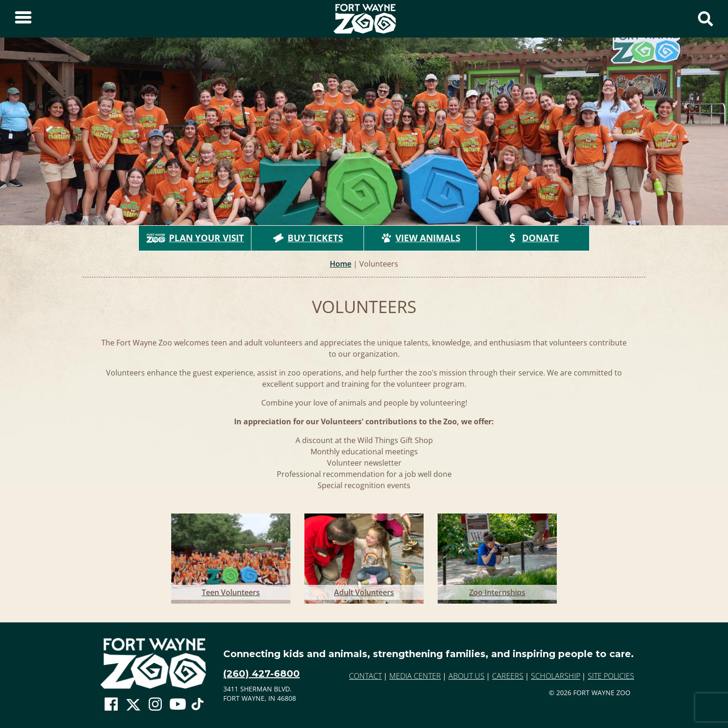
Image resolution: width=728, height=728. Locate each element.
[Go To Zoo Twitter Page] (133, 707)
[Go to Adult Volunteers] (364, 557)
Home (341, 264)
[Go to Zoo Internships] (497, 557)
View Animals (420, 238)
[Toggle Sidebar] (23, 19)
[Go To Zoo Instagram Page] (155, 705)
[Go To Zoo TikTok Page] (197, 707)
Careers (508, 676)
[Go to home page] (153, 663)
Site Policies (611, 676)
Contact (365, 676)
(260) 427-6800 (262, 674)
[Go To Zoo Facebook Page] (111, 705)
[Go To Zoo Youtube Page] (178, 705)
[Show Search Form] (705, 19)
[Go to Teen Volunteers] (231, 557)
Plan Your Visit (195, 238)
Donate (533, 238)
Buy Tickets (308, 238)
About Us (466, 676)
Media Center (415, 676)
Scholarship (556, 676)
